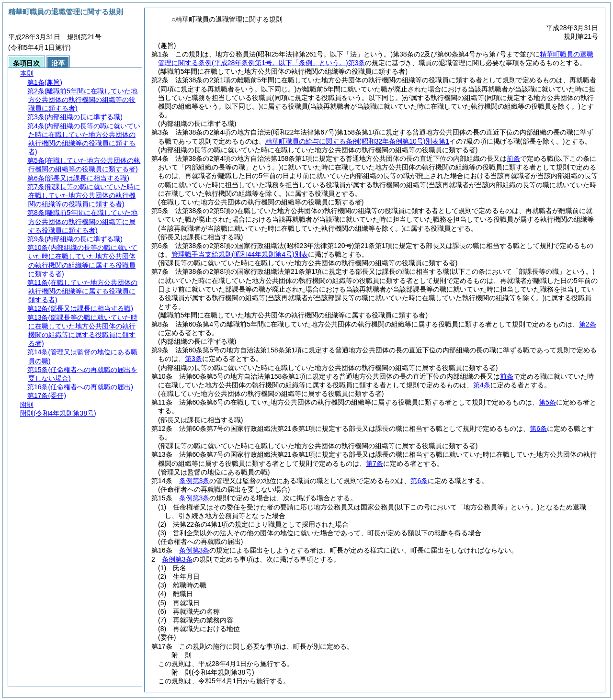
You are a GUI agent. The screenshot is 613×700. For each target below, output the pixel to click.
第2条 (588, 324)
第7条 (375, 463)
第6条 (538, 429)
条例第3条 (194, 481)
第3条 (193, 359)
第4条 (482, 385)
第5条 (547, 402)
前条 (513, 158)
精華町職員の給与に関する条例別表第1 (357, 141)
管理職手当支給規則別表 (240, 254)
